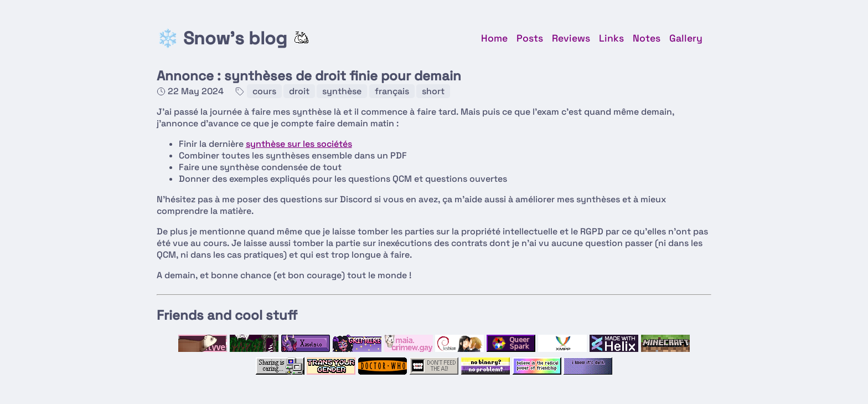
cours (264, 91)
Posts (530, 38)
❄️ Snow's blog (222, 38)
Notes (647, 38)
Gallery (686, 38)
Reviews (571, 38)
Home (494, 38)
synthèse (342, 91)
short (433, 91)
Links (611, 38)
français (392, 91)
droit (299, 91)
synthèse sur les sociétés (299, 144)
